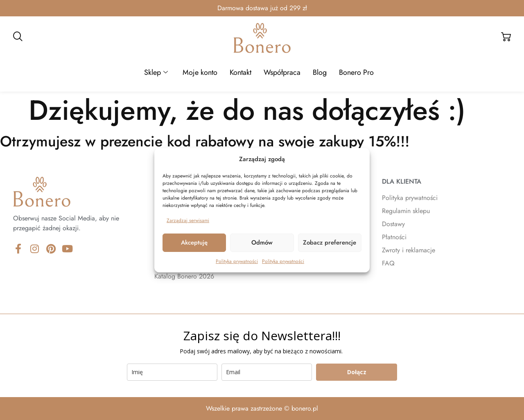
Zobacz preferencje (330, 243)
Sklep (156, 72)
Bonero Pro (356, 72)
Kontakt (241, 72)
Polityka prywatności (237, 261)
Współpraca (282, 72)
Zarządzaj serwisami (188, 220)
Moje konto (200, 72)
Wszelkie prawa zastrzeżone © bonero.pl (262, 408)
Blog (320, 72)
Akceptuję (194, 243)
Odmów (262, 243)
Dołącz (357, 372)
